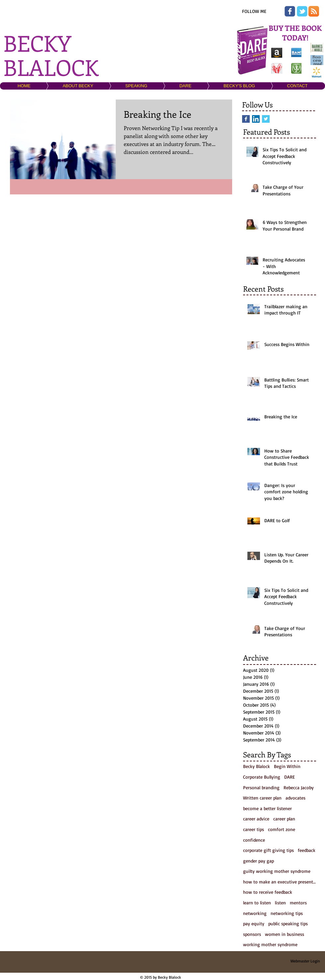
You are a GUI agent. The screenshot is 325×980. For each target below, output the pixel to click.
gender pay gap (259, 861)
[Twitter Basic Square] (266, 119)
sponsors (252, 934)
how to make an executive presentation (280, 882)
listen (280, 903)
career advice (256, 819)
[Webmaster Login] (305, 961)
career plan (284, 819)
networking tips (287, 913)
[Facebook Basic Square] (246, 119)
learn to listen (257, 903)
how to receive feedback (268, 892)
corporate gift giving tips (268, 850)
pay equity (254, 923)
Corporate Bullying (262, 777)
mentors (298, 903)
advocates (295, 798)
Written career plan (262, 798)
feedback (307, 850)
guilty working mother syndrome (277, 871)
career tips (254, 829)
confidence (254, 840)
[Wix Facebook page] (290, 11)
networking (255, 913)
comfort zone (282, 829)
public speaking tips (288, 923)
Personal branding (261, 787)
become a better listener (267, 808)
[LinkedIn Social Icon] (256, 119)
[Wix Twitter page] (302, 11)
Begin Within (287, 766)
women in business (285, 934)
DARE (290, 777)
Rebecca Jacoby (299, 787)
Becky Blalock (257, 766)
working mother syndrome (270, 944)
